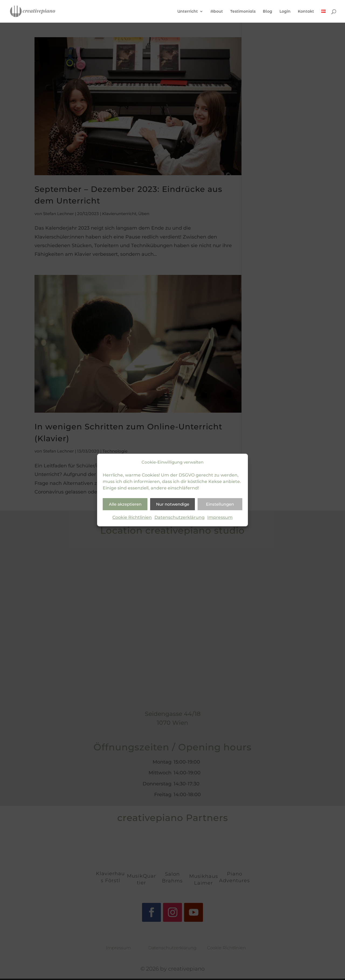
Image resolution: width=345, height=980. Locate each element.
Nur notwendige (173, 504)
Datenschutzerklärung (180, 518)
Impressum (220, 518)
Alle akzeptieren (125, 504)
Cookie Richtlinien (132, 518)
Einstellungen (220, 504)
